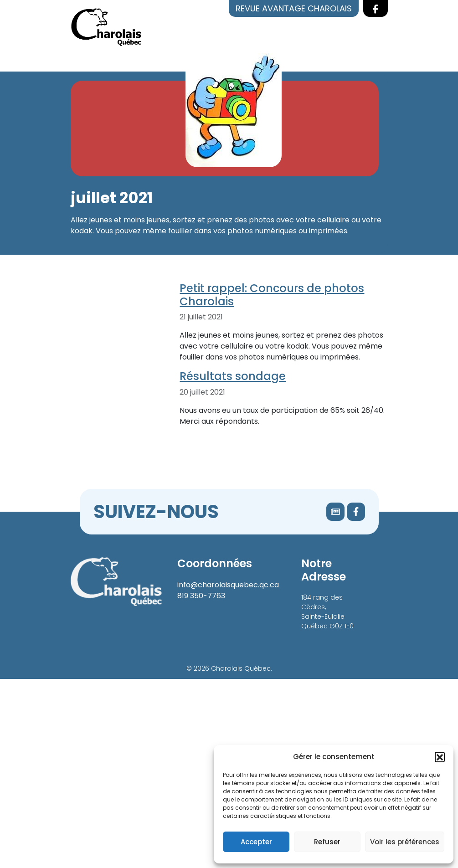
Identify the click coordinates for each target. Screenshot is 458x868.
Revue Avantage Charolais (294, 8)
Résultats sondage (233, 376)
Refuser (327, 842)
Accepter (256, 842)
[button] (440, 757)
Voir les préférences (405, 842)
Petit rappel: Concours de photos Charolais (272, 295)
